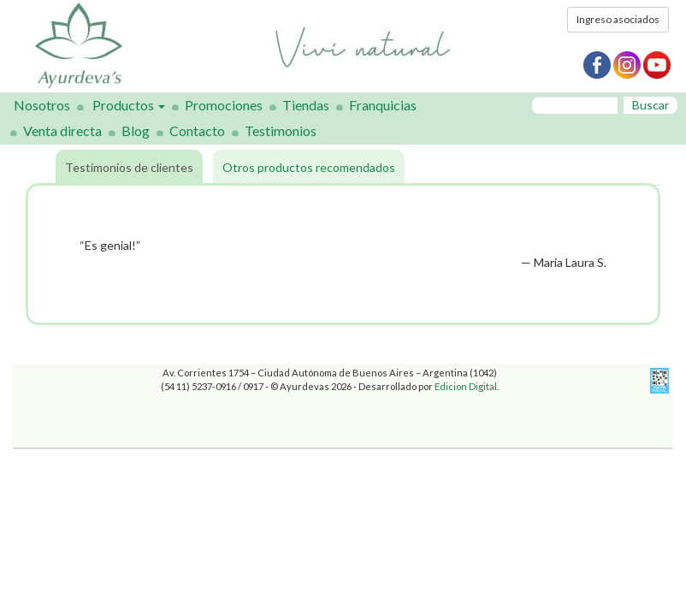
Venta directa (62, 130)
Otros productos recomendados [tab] (309, 167)
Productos (129, 105)
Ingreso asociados (618, 19)
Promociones (224, 105)
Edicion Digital (466, 386)
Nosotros (42, 105)
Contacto (197, 130)
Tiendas (306, 105)
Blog (136, 130)
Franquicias (383, 105)
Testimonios (281, 130)
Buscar (651, 105)
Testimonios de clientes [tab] (129, 167)
